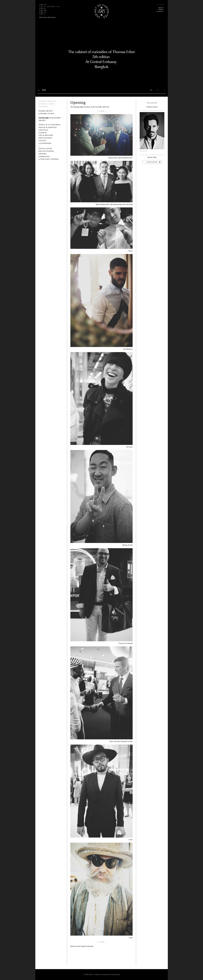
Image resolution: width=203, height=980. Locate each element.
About (161, 8)
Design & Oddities (48, 127)
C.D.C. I (42, 14)
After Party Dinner (49, 159)
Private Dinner (46, 151)
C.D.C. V (50, 7)
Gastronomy (45, 143)
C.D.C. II (43, 12)
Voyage (42, 141)
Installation (45, 149)
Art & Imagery (46, 135)
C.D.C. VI (43, 5)
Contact (160, 12)
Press (161, 10)
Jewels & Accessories (50, 125)
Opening (43, 154)
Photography (46, 138)
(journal (90, 946)
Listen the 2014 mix (152, 162)
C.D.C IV (43, 8)
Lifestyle (44, 130)
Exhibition (44, 157)
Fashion (43, 133)
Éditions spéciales (48, 17)
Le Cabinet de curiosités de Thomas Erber (106, 974)
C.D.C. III (43, 10)
